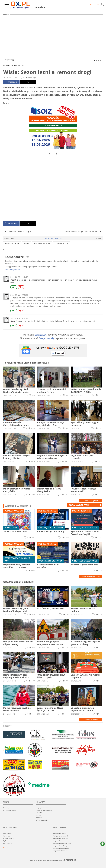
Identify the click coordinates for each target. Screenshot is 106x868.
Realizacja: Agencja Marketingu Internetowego (53, 860)
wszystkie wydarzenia (91, 576)
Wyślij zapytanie (42, 820)
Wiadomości (8, 833)
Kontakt (39, 818)
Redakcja (7, 808)
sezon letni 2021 (42, 243)
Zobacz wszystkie (91, 500)
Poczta (6, 847)
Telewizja (16, 65)
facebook (10, 82)
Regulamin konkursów (61, 848)
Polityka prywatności (60, 836)
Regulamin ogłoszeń (60, 838)
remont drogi (12, 243)
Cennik (38, 815)
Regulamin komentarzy (61, 841)
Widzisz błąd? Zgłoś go (53, 238)
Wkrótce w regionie (18, 506)
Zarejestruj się (46, 338)
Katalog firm (8, 843)
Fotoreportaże (8, 838)
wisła (27, 243)
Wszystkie (52, 60)
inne (22, 65)
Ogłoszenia (7, 841)
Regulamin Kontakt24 (61, 851)
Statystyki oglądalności (44, 810)
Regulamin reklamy (60, 846)
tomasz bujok (61, 243)
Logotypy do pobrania (44, 808)
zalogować (41, 335)
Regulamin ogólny (59, 833)
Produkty (39, 813)
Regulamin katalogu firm (62, 843)
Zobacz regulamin (12, 270)
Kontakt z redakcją (10, 810)
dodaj (79, 505)
